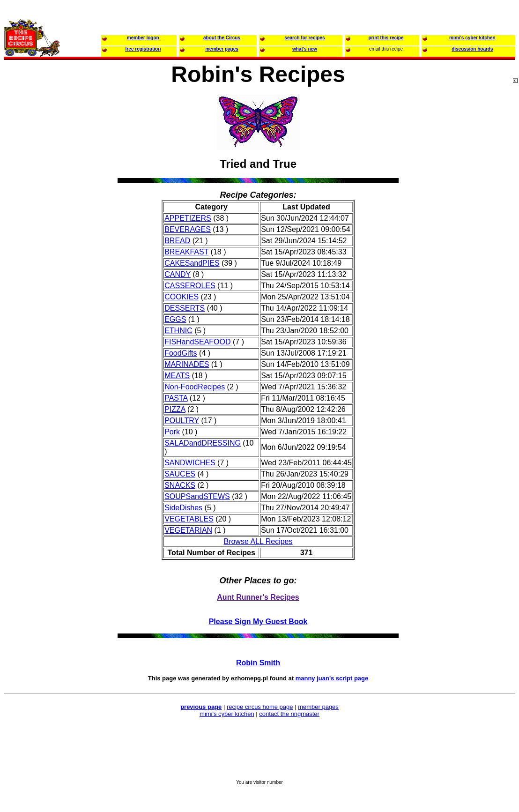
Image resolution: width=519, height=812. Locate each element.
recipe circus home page (260, 707)
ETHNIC (178, 331)
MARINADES (187, 364)
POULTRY (182, 421)
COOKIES (182, 297)
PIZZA (175, 409)
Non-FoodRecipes (195, 387)
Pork (172, 432)
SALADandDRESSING (203, 443)
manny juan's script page (332, 678)
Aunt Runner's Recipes (258, 597)
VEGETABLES (189, 519)
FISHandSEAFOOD (197, 342)
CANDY (178, 274)
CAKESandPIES (192, 263)
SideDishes (183, 508)
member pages (318, 707)
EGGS (175, 319)
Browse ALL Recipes (258, 541)
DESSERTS (185, 308)
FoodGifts (181, 353)
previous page (201, 707)
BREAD (177, 241)
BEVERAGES (188, 229)
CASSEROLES (190, 286)
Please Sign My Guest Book (258, 622)
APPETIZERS (188, 218)
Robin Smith (258, 663)
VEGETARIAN (188, 530)
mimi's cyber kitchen (227, 714)
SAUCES (180, 474)
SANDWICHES (190, 463)
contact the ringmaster (289, 714)
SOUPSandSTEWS (197, 496)
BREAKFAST (186, 252)
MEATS (177, 376)
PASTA (176, 398)
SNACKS (180, 485)
